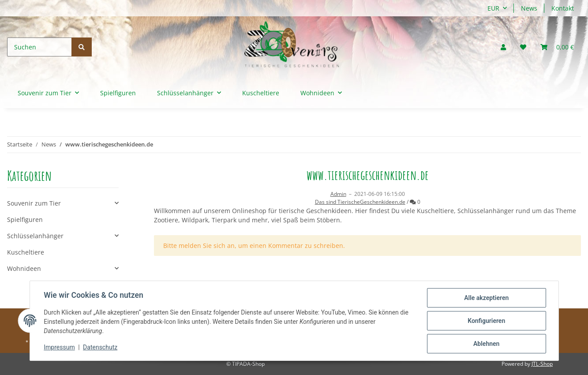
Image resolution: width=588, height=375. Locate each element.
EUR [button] (493, 8)
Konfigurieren (486, 321)
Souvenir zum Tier (34, 203)
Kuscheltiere (26, 252)
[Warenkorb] (557, 47)
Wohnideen (24, 268)
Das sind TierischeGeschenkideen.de (360, 202)
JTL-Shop (542, 364)
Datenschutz (100, 348)
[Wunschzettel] (523, 47)
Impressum (60, 348)
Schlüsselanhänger (35, 236)
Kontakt (563, 8)
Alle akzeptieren (486, 298)
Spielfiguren (25, 219)
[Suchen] (39, 47)
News (529, 8)
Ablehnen (486, 344)
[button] (503, 47)
